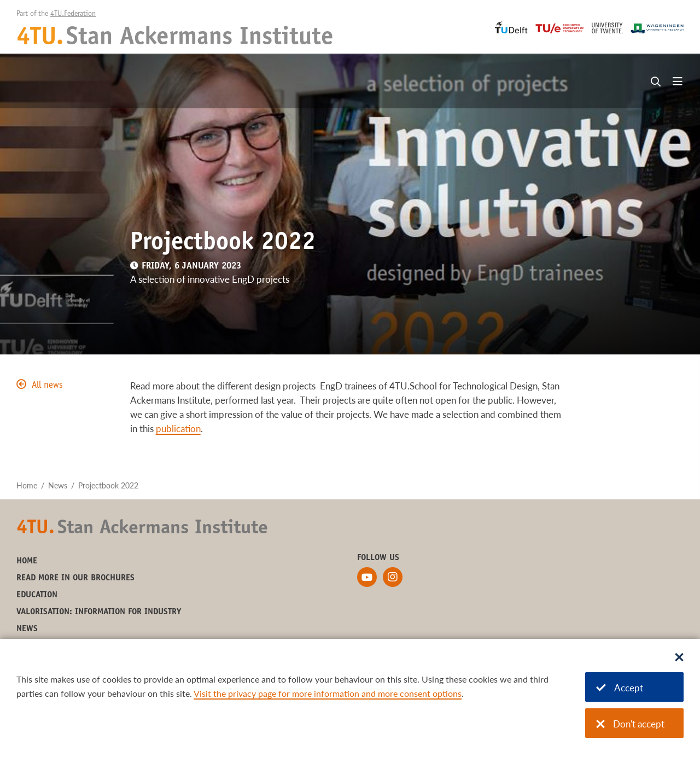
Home (27, 485)
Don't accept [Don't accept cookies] (630, 724)
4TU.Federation (73, 14)
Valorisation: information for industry (99, 612)
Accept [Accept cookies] (620, 688)
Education (37, 595)
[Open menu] (678, 82)
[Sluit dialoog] (679, 658)
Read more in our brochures (75, 578)
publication (178, 429)
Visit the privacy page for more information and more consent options (328, 693)
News (58, 485)
